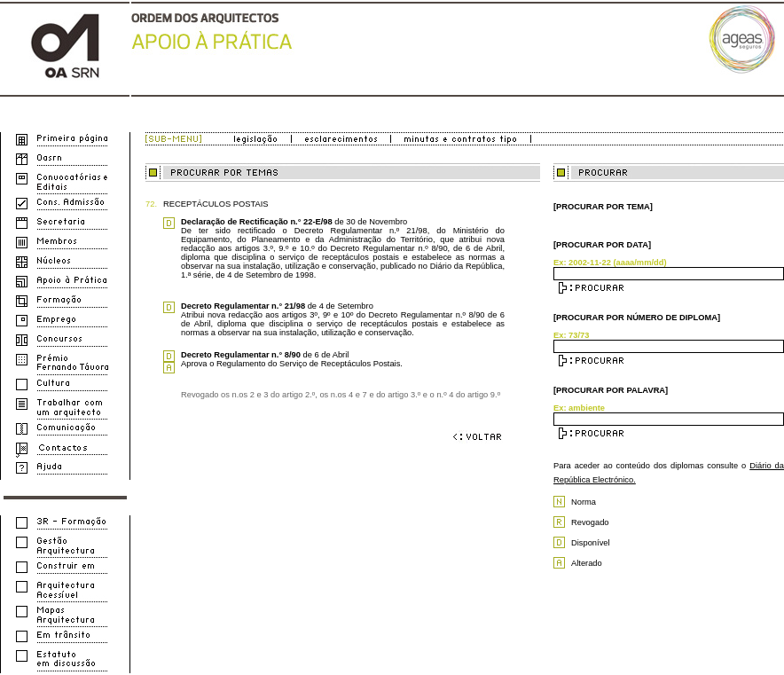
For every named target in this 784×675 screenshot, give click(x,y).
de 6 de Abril (265, 355)
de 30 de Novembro (294, 222)
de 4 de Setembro (277, 306)
